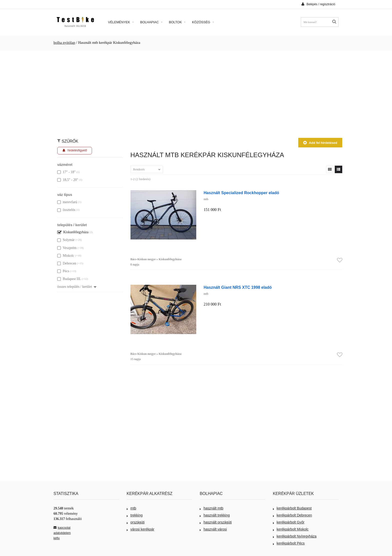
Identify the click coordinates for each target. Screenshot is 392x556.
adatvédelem (62, 533)
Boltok (177, 22)
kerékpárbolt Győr (289, 522)
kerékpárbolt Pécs (289, 543)
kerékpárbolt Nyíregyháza (295, 536)
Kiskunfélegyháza (73, 232)
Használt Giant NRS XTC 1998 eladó (238, 287)
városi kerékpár (141, 529)
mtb (131, 508)
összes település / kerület (77, 287)
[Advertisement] (196, 92)
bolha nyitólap (64, 43)
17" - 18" (66, 172)
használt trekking (215, 515)
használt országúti (216, 522)
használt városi (213, 529)
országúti (136, 522)
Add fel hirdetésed (320, 143)
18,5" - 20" (68, 180)
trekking (135, 515)
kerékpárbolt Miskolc (291, 529)
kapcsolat (62, 528)
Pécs (63, 271)
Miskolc (66, 256)
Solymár (66, 240)
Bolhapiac (151, 22)
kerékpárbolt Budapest (292, 508)
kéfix (57, 538)
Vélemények (121, 22)
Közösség (203, 22)
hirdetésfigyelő (75, 151)
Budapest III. (69, 279)
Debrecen (67, 263)
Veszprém (67, 248)
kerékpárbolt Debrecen (293, 515)
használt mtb (211, 508)
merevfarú (67, 202)
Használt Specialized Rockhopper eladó (241, 193)
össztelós (66, 210)
